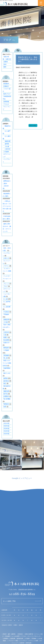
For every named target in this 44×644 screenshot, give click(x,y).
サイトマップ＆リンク (34, 636)
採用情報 (6, 102)
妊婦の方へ (7, 343)
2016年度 (6, 431)
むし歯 (6, 299)
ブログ (6, 286)
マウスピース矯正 (13, 641)
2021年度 (6, 423)
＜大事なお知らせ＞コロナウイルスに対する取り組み (7, 206)
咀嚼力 (6, 337)
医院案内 (6, 84)
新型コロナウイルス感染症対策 (7, 363)
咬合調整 (6, 340)
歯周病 (6, 144)
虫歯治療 (13, 638)
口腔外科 (7, 149)
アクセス (6, 104)
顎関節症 (6, 404)
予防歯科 (6, 314)
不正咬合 (6, 312)
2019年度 (6, 429)
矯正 (5, 383)
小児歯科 (6, 152)
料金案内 (8, 636)
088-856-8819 (22, 594)
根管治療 (29, 643)
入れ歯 (6, 146)
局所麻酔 (6, 355)
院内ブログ (7, 94)
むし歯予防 (7, 302)
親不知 (6, 394)
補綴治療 (7, 141)
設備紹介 (6, 86)
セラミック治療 (34, 641)
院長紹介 (21, 634)
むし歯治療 (7, 307)
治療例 (6, 62)
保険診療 (6, 320)
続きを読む (33, 125)
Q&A (5, 64)
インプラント (24, 641)
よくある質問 (16, 636)
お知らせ (6, 258)
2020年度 (6, 426)
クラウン (6, 266)
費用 (5, 67)
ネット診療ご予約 (9, 601)
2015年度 (6, 434)
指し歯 (6, 358)
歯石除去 (6, 381)
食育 (5, 407)
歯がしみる (7, 373)
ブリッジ (6, 284)
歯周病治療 (20, 638)
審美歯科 (6, 348)
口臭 (5, 335)
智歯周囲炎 (7, 368)
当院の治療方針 (29, 634)
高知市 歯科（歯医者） (10, 634)
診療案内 (6, 396)
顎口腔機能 (7, 399)
